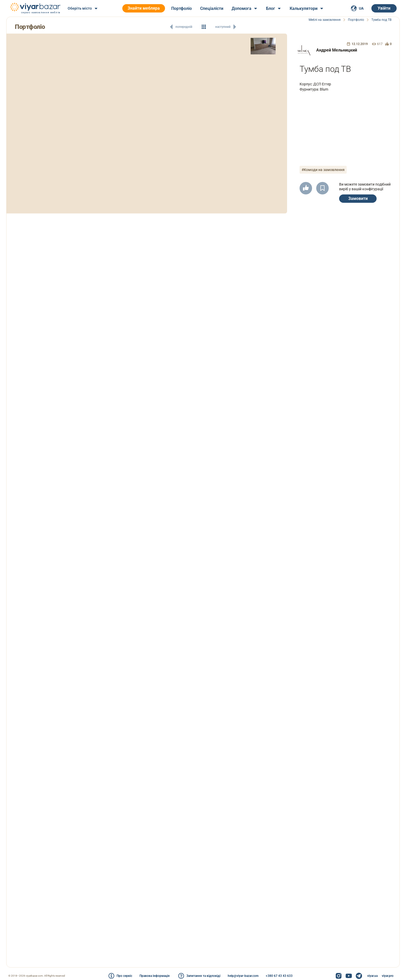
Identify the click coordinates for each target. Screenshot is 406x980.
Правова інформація (155, 976)
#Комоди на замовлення (323, 170)
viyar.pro (388, 976)
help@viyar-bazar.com (243, 976)
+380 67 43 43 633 (279, 976)
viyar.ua (372, 976)
